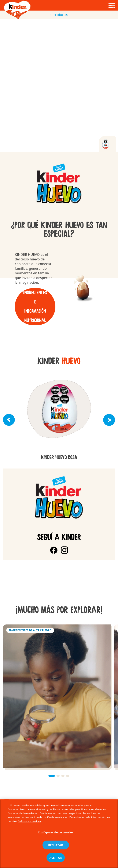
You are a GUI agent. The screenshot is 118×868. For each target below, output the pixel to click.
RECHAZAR (56, 845)
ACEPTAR (56, 858)
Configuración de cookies (56, 832)
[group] (59, 184)
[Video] (59, 85)
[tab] (107, 144)
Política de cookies (29, 821)
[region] (59, 834)
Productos (59, 15)
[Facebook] (54, 550)
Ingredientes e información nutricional (35, 307)
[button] (9, 420)
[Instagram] (64, 550)
